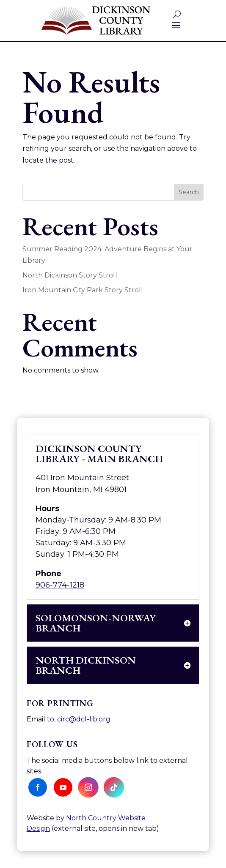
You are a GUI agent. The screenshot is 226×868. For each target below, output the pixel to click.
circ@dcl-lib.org (84, 719)
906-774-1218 (60, 585)
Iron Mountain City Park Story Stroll (83, 290)
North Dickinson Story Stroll (70, 275)
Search (189, 192)
